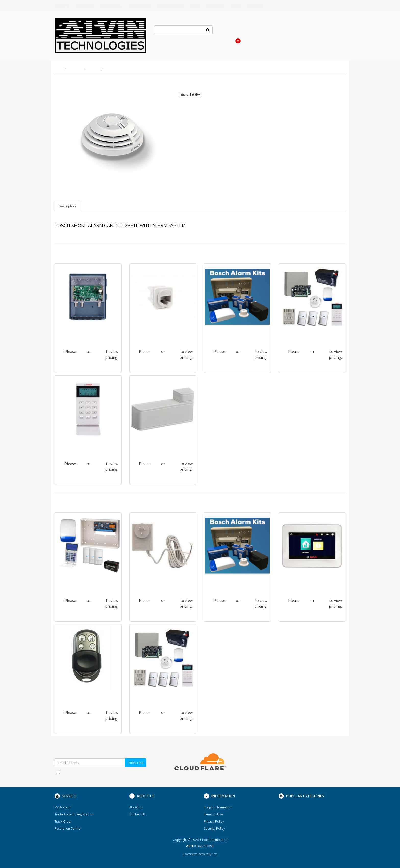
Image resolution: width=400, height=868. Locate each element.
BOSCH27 (290, 583)
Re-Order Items (315, 31)
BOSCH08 (141, 695)
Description (67, 206)
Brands (62, 5)
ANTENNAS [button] (85, 5)
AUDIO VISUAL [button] (111, 5)
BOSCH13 (66, 583)
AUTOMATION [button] (139, 5)
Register (289, 31)
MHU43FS (66, 334)
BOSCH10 (290, 334)
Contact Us (229, 31)
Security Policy (214, 828)
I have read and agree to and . (101, 775)
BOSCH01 (215, 583)
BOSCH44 (141, 583)
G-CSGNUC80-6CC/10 (150, 334)
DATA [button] (195, 5)
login (317, 82)
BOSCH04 (215, 334)
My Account (63, 807)
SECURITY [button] (255, 5)
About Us (252, 31)
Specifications (95, 206)
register (334, 82)
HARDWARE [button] (215, 5)
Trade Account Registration (74, 814)
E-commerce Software (195, 854)
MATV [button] (236, 5)
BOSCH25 (66, 446)
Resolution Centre (67, 828)
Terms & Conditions (112, 772)
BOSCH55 (141, 446)
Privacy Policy (214, 821)
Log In (271, 31)
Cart (237, 41)
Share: (190, 94)
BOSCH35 (66, 695)
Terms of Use (213, 814)
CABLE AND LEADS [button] (170, 5)
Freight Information (218, 807)
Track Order (63, 821)
